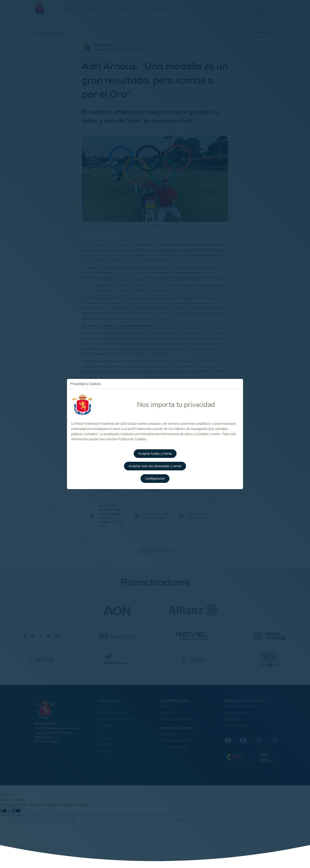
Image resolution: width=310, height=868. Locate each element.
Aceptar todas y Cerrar (155, 454)
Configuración (155, 478)
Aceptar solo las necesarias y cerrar (155, 466)
